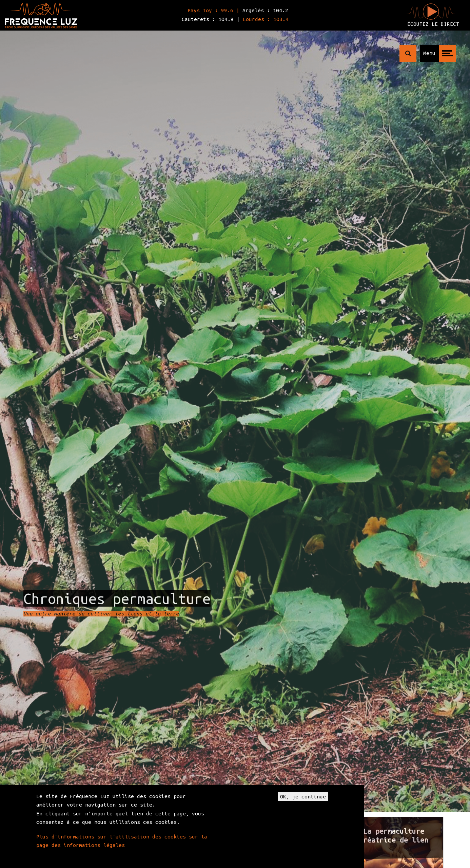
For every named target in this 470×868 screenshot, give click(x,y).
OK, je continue (303, 797)
